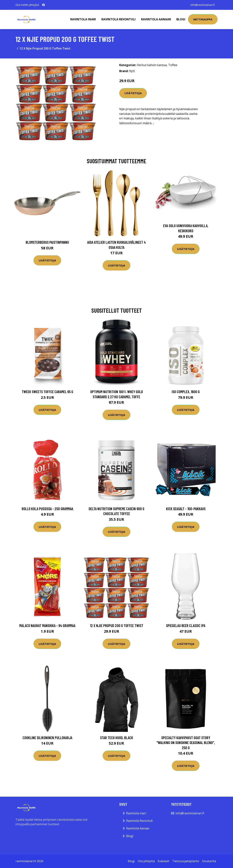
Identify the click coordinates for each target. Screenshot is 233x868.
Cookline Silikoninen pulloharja (47, 738)
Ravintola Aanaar (156, 19)
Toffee (173, 65)
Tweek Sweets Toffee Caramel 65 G (47, 392)
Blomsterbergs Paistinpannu (47, 242)
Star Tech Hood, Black (117, 738)
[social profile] (44, 5)
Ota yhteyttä (146, 861)
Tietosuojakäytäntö (186, 861)
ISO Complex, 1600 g (186, 392)
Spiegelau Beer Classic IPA (186, 625)
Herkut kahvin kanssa (152, 65)
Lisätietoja (133, 93)
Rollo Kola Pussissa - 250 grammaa (47, 509)
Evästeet (163, 861)
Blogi (181, 19)
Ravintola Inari (83, 19)
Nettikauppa (203, 19)
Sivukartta (209, 861)
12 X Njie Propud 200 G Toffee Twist (117, 625)
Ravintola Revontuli (119, 19)
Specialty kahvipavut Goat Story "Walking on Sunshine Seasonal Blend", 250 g (186, 743)
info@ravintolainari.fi (203, 5)
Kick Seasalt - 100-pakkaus (186, 509)
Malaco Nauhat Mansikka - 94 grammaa (47, 625)
